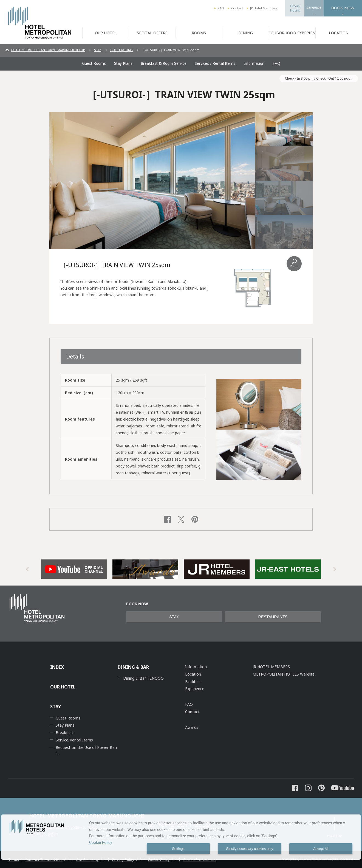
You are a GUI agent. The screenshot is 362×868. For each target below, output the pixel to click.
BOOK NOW (343, 8)
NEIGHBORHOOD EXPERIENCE (292, 33)
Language (314, 7)
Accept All (321, 849)
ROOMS (199, 33)
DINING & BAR (133, 667)
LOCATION (339, 33)
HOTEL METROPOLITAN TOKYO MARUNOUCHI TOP (48, 50)
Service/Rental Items (74, 740)
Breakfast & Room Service (164, 63)
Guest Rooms (94, 63)
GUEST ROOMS (121, 50)
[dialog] (181, 837)
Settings (178, 849)
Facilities (193, 681)
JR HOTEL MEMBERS (271, 667)
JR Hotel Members (264, 8)
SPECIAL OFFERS (152, 33)
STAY (98, 50)
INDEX (57, 667)
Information (254, 63)
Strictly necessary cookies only (249, 849)
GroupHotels (295, 8)
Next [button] (335, 569)
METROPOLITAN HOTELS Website (284, 674)
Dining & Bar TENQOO (143, 678)
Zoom (294, 266)
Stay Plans (123, 63)
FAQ (221, 8)
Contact (237, 8)
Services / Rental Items (215, 63)
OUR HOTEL (106, 33)
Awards (192, 727)
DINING (246, 33)
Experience (195, 689)
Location (193, 674)
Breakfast (64, 733)
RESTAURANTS (273, 617)
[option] (74, 569)
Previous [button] (27, 569)
